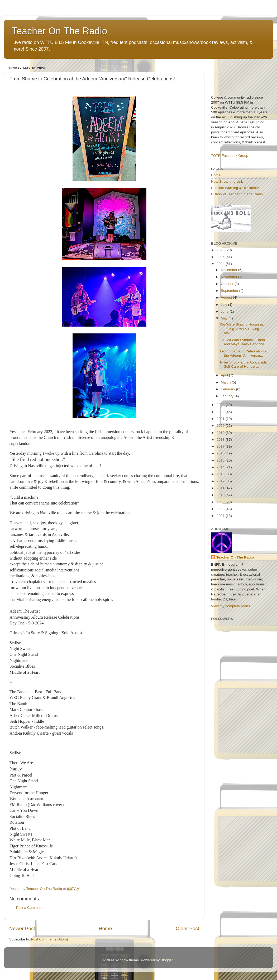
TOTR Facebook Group (230, 156)
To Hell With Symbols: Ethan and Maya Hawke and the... (244, 342)
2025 (221, 257)
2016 (221, 453)
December (230, 270)
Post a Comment (29, 908)
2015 (221, 460)
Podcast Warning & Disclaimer (235, 188)
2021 (221, 419)
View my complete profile (231, 606)
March (226, 382)
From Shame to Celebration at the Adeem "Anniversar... (244, 353)
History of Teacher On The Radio (237, 194)
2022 (221, 412)
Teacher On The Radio (60, 31)
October (228, 284)
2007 (221, 516)
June (225, 311)
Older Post (187, 928)
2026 (221, 250)
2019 (221, 433)
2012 (221, 481)
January (228, 396)
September (230, 291)
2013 (221, 474)
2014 (221, 467)
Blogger (167, 960)
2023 (221, 405)
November (230, 277)
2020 (221, 426)
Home (105, 928)
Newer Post (22, 928)
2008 (221, 509)
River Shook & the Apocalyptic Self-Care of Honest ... (244, 364)
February (228, 389)
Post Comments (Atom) (50, 939)
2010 (221, 495)
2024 (221, 264)
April (225, 375)
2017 (221, 446)
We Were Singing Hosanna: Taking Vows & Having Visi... (242, 329)
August (227, 297)
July (225, 305)
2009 (221, 502)
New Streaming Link (227, 181)
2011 (221, 488)
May (225, 318)
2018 (221, 440)
